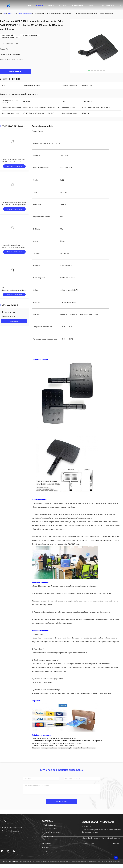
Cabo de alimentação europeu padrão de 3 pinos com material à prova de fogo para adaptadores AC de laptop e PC (14, 205)
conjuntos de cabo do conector (84, 748)
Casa (29, 5)
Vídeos (51, 5)
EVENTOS (93, 5)
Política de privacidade (10, 862)
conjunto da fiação (65, 748)
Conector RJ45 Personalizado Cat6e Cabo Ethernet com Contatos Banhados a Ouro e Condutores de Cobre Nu (14, 162)
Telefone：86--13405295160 (12, 827)
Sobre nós (63, 5)
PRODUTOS (12, 14)
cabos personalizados (25, 14)
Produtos (39, 5)
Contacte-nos (78, 5)
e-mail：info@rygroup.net (11, 831)
